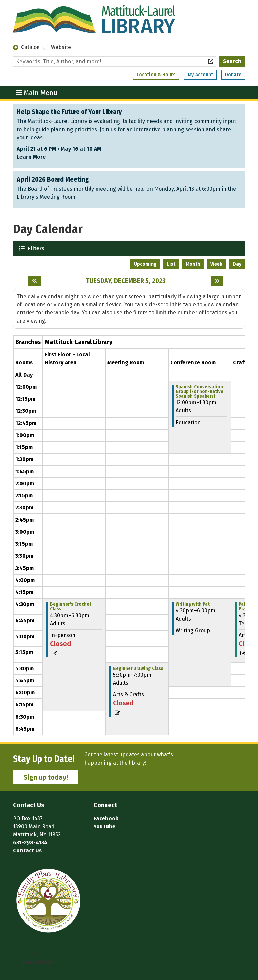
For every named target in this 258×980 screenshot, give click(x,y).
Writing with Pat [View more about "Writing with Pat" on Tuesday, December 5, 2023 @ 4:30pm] (193, 604)
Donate (233, 75)
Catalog (30, 47)
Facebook (106, 818)
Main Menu (37, 92)
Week (216, 264)
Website (61, 47)
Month (193, 264)
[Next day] (217, 281)
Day (237, 264)
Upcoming (145, 264)
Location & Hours (156, 75)
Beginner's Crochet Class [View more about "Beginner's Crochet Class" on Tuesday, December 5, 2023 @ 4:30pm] (71, 607)
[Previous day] (34, 281)
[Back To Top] (37, 958)
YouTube (104, 826)
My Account (200, 75)
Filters (35, 248)
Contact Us (27, 851)
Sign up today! (46, 777)
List (171, 264)
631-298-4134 (30, 843)
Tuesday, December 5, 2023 (126, 281)
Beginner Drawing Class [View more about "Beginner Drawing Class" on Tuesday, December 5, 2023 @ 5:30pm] (138, 669)
